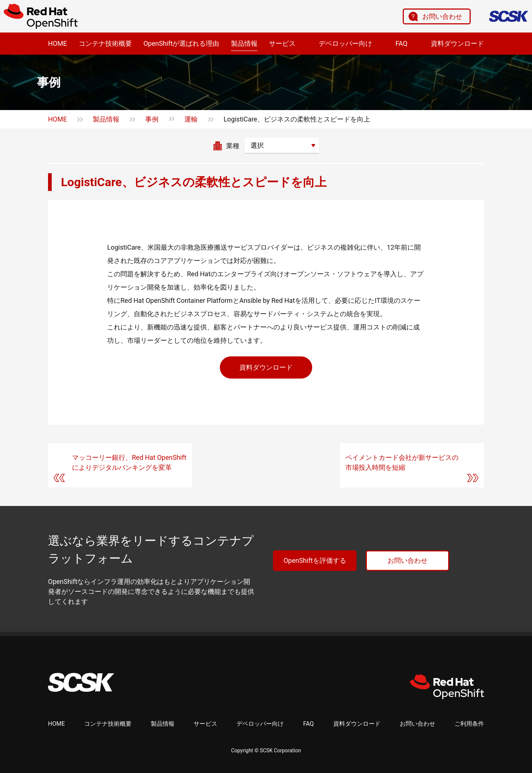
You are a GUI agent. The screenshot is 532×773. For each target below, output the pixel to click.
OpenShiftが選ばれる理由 (181, 43)
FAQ (401, 43)
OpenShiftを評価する (315, 560)
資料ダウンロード (457, 43)
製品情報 (244, 43)
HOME (57, 43)
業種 (233, 146)
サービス (282, 43)
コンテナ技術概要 (105, 43)
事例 (152, 119)
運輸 (191, 119)
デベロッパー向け (345, 43)
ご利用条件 (469, 724)
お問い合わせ (442, 16)
